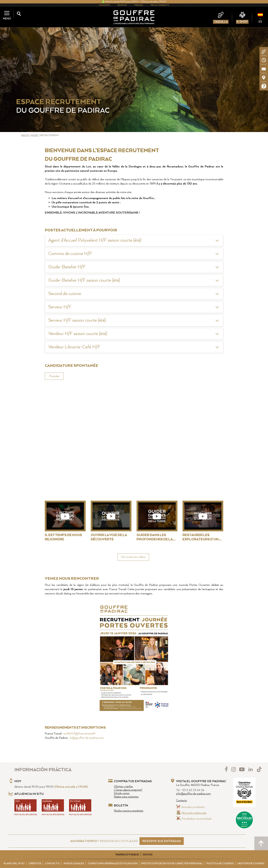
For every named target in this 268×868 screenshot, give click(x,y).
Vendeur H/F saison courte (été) (78, 334)
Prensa (139, 5)
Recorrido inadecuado (194, 813)
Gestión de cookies (251, 864)
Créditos (35, 864)
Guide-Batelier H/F (67, 267)
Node (35, 135)
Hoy (18, 781)
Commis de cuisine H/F (70, 254)
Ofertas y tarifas (123, 787)
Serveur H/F (60, 307)
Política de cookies (220, 864)
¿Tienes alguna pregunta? (128, 790)
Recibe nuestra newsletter (129, 811)
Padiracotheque (127, 855)
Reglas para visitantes (126, 797)
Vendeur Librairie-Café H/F (74, 347)
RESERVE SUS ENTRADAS (162, 841)
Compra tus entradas (133, 781)
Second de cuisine (65, 294)
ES (260, 22)
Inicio (25, 135)
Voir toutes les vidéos (133, 557)
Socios (148, 855)
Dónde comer (122, 793)
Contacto (182, 801)
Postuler (54, 376)
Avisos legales (74, 864)
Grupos (122, 5)
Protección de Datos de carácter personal (172, 864)
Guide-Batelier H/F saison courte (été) (84, 280)
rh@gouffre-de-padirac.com (87, 738)
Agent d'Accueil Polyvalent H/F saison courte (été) (95, 240)
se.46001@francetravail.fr (79, 734)
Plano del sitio (14, 864)
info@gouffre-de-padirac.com (193, 794)
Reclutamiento (160, 5)
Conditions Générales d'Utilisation (113, 864)
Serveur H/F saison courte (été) (77, 320)
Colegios (104, 5)
